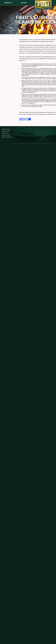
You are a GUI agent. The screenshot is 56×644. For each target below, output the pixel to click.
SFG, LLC (24, 144)
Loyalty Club (6, 131)
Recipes (24, 3)
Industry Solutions (7, 137)
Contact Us (5, 133)
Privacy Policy (51, 144)
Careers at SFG (6, 135)
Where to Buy (6, 129)
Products (8, 3)
